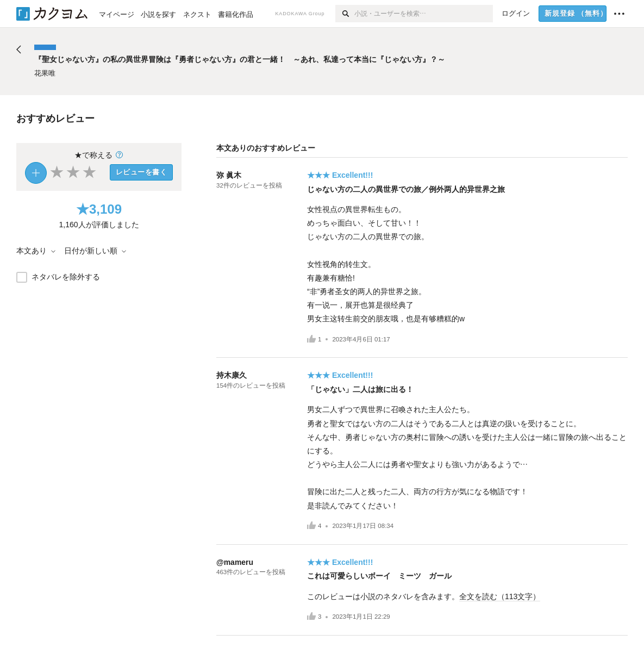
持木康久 (232, 375)
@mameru (235, 562)
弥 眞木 (229, 175)
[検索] (345, 14)
